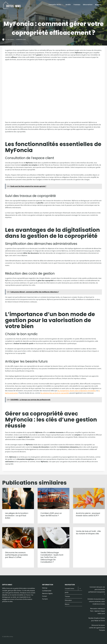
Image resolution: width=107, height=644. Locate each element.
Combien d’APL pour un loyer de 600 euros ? (51, 514)
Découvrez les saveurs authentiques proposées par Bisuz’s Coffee (16, 555)
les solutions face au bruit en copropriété (55, 393)
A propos (45, 599)
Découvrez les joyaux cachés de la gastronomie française (97, 628)
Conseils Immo (69, 588)
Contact (45, 596)
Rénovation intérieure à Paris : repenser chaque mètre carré (98, 611)
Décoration (88, 5)
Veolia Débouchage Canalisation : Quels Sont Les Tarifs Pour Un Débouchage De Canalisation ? (52, 557)
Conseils (39, 15)
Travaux (77, 5)
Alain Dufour (11, 39)
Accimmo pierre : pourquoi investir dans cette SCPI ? (88, 514)
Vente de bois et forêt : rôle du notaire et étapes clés (88, 532)
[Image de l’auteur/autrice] (3, 39)
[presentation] (18, 498)
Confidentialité (47, 591)
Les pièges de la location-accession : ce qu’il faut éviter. (17, 516)
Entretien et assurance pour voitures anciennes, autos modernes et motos (96, 601)
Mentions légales (47, 593)
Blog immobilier (31, 15)
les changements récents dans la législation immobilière (77, 391)
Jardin (68, 5)
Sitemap (45, 588)
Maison (98, 5)
